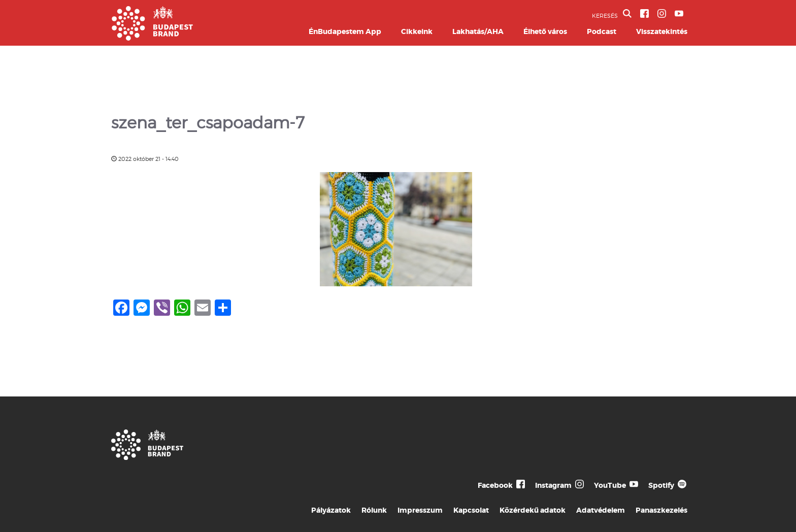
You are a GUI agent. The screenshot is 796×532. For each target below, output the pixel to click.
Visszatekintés (662, 31)
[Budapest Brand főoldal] (152, 38)
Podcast (602, 31)
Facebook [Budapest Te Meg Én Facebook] (495, 485)
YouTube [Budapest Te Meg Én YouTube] (610, 485)
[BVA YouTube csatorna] (679, 13)
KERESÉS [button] (612, 14)
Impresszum (420, 510)
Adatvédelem (601, 510)
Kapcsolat (471, 510)
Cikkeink (417, 31)
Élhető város (545, 31)
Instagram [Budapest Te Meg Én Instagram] (553, 485)
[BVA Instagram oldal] (662, 13)
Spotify (661, 485)
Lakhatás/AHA (478, 31)
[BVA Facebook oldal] (644, 13)
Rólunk (374, 510)
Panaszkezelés (661, 510)
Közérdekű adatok (533, 510)
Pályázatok (331, 510)
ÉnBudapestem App (345, 31)
